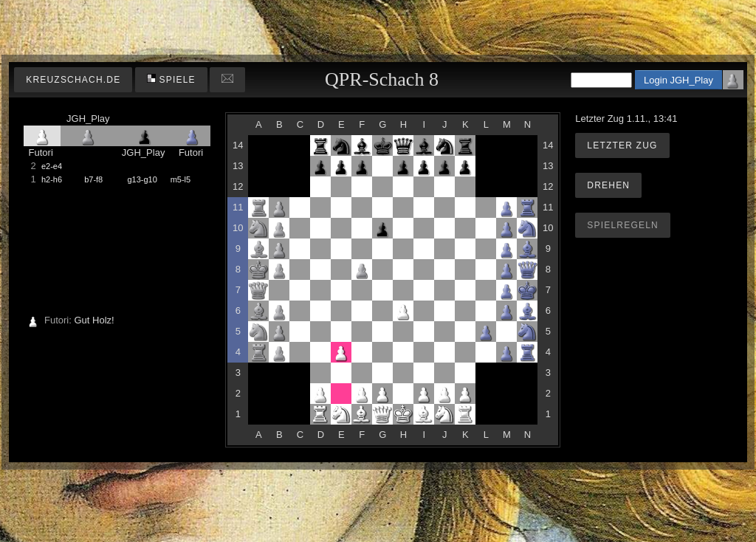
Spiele (171, 79)
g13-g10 (142, 179)
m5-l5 (181, 179)
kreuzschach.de (73, 80)
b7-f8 (93, 179)
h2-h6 (52, 179)
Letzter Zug (622, 145)
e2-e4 (52, 166)
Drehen (608, 185)
